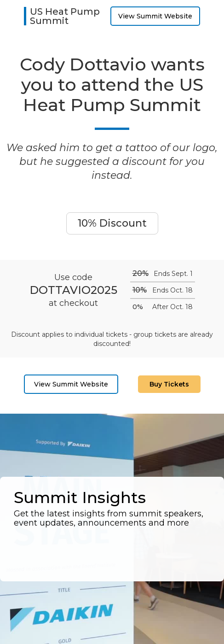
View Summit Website (155, 16)
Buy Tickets (169, 384)
